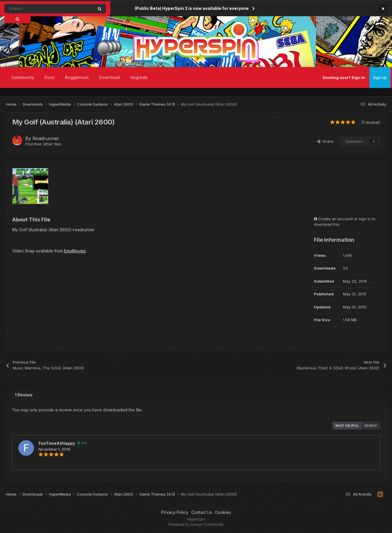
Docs (49, 77)
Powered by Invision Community (196, 524)
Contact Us (202, 512)
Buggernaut (77, 77)
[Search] (36, 9)
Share (325, 141)
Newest (371, 426)
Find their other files (43, 144)
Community (23, 77)
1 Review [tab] (24, 395)
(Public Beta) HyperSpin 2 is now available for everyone (192, 8)
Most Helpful (347, 426)
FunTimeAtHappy (57, 443)
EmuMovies (75, 251)
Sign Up (380, 77)
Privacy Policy (175, 512)
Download (110, 77)
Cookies (223, 512)
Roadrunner (46, 138)
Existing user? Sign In (344, 77)
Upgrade (139, 77)
